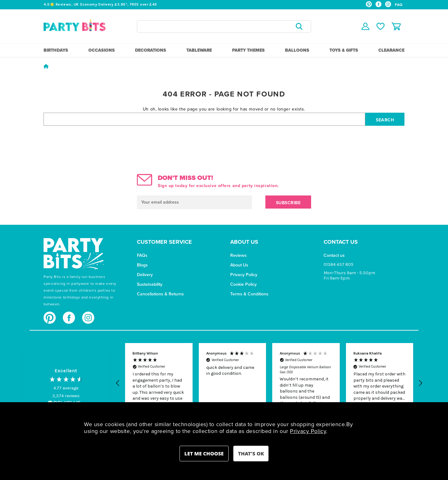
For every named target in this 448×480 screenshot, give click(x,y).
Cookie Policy (243, 284)
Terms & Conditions (249, 294)
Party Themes (248, 50)
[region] (269, 383)
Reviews (238, 255)
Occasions (102, 50)
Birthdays (56, 50)
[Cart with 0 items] (396, 26)
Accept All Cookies (251, 454)
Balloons (297, 50)
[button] (118, 383)
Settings (204, 454)
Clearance (391, 50)
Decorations (151, 50)
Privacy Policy (244, 275)
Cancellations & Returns (160, 294)
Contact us (334, 255)
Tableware (199, 50)
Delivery (145, 275)
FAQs (142, 255)
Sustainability (150, 284)
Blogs (142, 265)
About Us (239, 265)
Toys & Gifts (344, 50)
